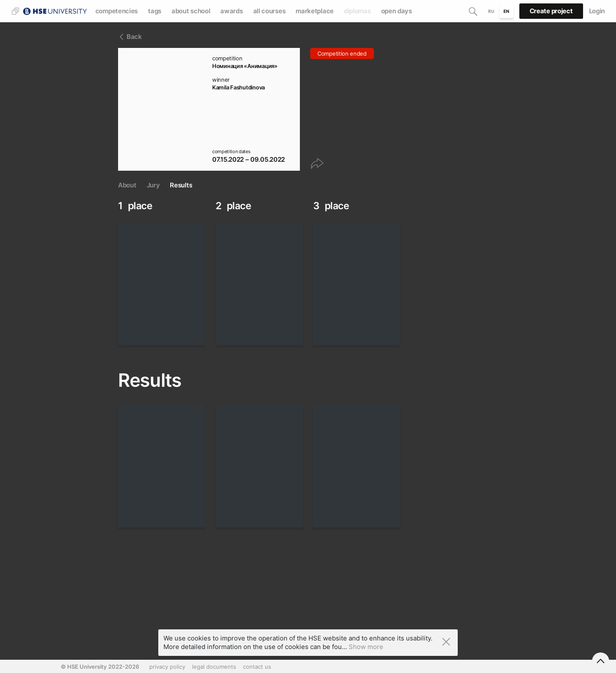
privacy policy (167, 667)
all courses (269, 11)
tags (155, 11)
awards (231, 11)
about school (191, 11)
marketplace (315, 11)
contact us (257, 667)
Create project (551, 11)
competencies (117, 11)
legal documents (214, 667)
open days (397, 11)
